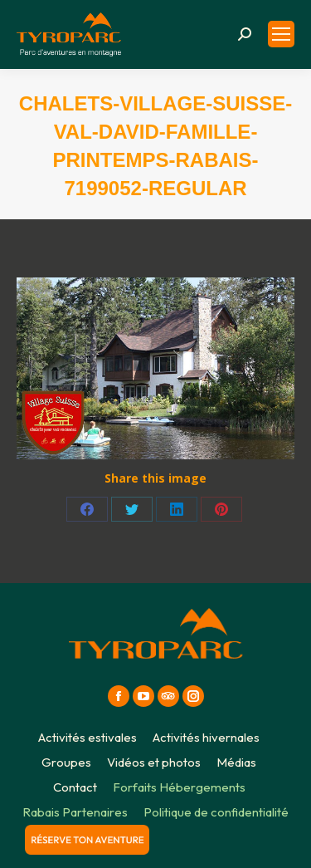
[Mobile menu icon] (281, 34)
